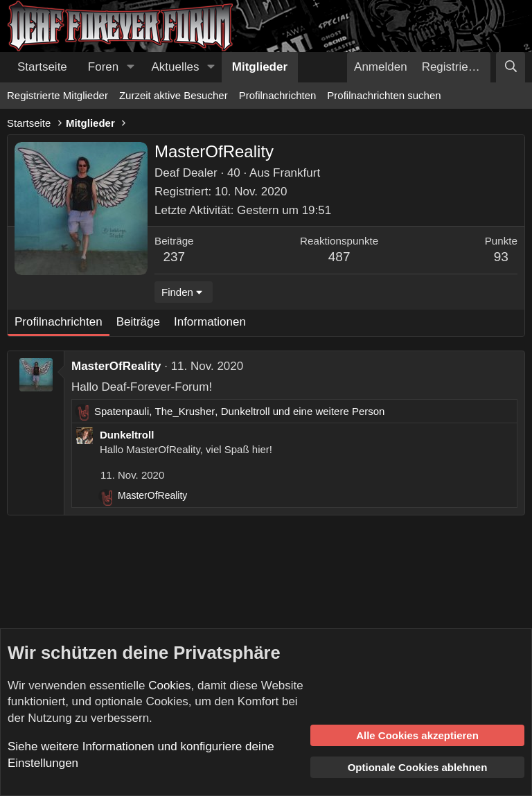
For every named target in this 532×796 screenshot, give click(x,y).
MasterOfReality (116, 366)
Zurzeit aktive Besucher (174, 95)
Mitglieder (260, 67)
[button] (130, 67)
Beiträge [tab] (138, 322)
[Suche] (511, 67)
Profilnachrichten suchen (384, 95)
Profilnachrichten (278, 95)
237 (174, 257)
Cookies (169, 686)
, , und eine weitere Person (239, 411)
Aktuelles (176, 67)
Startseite (42, 67)
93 (501, 257)
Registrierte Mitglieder (57, 95)
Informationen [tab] (210, 322)
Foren (103, 67)
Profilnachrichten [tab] (59, 322)
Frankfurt (296, 173)
